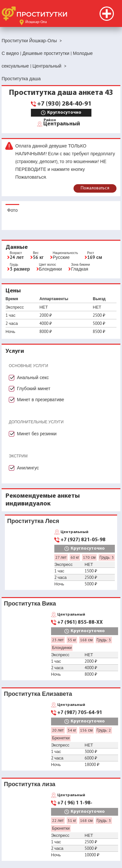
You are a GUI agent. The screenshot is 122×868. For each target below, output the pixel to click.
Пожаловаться (95, 188)
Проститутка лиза (30, 784)
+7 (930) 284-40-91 (64, 104)
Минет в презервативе (41, 400)
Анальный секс (33, 377)
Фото (12, 210)
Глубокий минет (34, 389)
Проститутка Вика (30, 603)
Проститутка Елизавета (38, 694)
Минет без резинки (37, 434)
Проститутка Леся (33, 521)
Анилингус (28, 468)
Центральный (62, 123)
